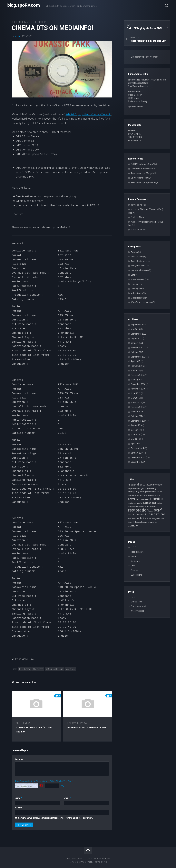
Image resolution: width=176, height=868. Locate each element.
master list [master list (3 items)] (141, 503)
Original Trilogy (135, 95)
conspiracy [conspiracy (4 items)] (134, 492)
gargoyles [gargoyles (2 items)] (149, 495)
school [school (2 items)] (151, 511)
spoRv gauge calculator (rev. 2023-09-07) (147, 80)
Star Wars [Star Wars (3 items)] (140, 515)
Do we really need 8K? (141, 178)
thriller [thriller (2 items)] (159, 519)
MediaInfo (70, 669)
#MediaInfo (72, 114)
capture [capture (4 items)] (132, 488)
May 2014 (135, 439)
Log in (133, 597)
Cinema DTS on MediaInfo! (143, 169)
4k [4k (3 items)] (129, 485)
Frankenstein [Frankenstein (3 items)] (134, 495)
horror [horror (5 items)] (132, 499)
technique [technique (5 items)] (142, 518)
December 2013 (138, 457)
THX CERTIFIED (135, 137)
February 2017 (137, 375)
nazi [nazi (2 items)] (158, 503)
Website (18, 808)
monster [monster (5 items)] (151, 503)
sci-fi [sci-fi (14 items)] (158, 510)
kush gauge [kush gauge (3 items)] (145, 499)
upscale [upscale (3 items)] (139, 522)
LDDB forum (134, 98)
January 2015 (137, 412)
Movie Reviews (23, 723)
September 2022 (139, 334)
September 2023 (139, 325)
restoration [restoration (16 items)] (138, 510)
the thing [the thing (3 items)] (152, 518)
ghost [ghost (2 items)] (154, 495)
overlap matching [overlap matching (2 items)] (138, 507)
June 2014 (136, 435)
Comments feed (138, 606)
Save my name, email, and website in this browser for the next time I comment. (55, 818)
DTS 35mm (25, 669)
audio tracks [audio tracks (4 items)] (156, 485)
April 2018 (135, 361)
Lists (133, 275)
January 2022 (137, 343)
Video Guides (137, 293)
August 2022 (137, 338)
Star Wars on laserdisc (138, 86)
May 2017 (135, 370)
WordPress (87, 862)
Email (67, 798)
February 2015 (137, 407)
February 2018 (137, 366)
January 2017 (137, 380)
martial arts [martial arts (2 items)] (132, 503)
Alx (105, 862)
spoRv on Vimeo (136, 107)
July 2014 (135, 430)
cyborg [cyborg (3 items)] (143, 492)
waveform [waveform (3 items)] (154, 522)
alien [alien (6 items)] (140, 485)
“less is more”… (138, 552)
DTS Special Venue (54, 669)
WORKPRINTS (134, 140)
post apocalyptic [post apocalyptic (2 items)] (150, 507)
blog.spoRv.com (23, 6)
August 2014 (137, 425)
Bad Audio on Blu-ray (138, 101)
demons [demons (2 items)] (149, 492)
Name (18, 798)
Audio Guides (18, 22)
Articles (134, 252)
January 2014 (137, 453)
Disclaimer (136, 561)
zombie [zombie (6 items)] (133, 526)
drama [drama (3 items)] (155, 492)
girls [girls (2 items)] (158, 495)
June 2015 (136, 393)
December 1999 (138, 462)
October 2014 (137, 416)
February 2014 (137, 448)
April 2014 (135, 444)
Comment (19, 759)
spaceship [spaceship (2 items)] (132, 515)
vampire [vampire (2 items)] (146, 522)
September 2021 (139, 357)
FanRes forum (135, 92)
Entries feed (136, 602)
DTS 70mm (38, 669)
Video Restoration (139, 298)
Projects (135, 284)
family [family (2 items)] (160, 492)
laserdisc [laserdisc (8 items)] (157, 499)
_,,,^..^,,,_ (135, 547)
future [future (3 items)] (142, 495)
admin (17, 36)
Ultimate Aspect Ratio (138, 83)
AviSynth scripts (138, 266)
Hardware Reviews (79, 723)
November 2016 (138, 389)
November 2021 (138, 348)
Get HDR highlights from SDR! (144, 164)
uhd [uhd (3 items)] (134, 522)
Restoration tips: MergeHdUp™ (145, 173)
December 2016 (138, 384)
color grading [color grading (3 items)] (142, 488)
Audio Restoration (36, 22)
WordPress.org (138, 611)
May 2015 (135, 398)
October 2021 (137, 352)
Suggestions (136, 575)
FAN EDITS (133, 131)
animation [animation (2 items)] (146, 485)
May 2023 (135, 329)
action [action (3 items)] (133, 485)
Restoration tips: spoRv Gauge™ (145, 182)
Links (133, 566)
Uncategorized (138, 289)
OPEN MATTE (134, 134)
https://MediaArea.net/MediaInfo (31, 119)
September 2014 (139, 421)
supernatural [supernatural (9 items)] (155, 514)
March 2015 (136, 403)
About (143, 205)
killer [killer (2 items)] (137, 499)
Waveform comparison (141, 302)
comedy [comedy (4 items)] (152, 488)
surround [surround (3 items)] (132, 518)
